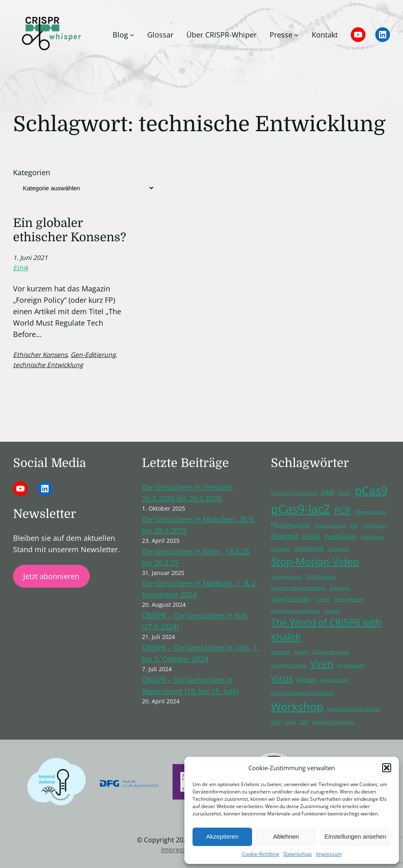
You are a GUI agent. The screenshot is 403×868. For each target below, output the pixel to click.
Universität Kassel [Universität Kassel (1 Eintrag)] (330, 652)
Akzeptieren (222, 836)
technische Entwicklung (48, 365)
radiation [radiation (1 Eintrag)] (281, 549)
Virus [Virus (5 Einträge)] (282, 678)
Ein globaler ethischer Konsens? (70, 230)
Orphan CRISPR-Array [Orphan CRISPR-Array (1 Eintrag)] (294, 493)
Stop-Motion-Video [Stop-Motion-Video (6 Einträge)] (315, 561)
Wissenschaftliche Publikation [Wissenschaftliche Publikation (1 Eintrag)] (302, 693)
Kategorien (32, 172)
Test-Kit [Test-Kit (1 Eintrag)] (332, 611)
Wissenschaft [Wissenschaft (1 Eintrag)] (335, 680)
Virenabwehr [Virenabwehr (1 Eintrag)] (351, 665)
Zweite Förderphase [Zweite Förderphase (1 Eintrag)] (333, 722)
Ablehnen (286, 836)
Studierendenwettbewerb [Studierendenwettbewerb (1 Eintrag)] (298, 588)
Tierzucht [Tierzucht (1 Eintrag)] (281, 652)
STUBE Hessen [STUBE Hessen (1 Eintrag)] (321, 577)
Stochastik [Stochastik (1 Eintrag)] (338, 549)
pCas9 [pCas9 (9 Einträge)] (371, 490)
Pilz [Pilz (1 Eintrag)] (354, 526)
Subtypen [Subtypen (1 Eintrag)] (340, 588)
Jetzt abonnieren (51, 576)
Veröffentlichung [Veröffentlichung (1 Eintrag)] (289, 665)
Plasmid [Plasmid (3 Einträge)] (285, 536)
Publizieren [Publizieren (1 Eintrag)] (372, 537)
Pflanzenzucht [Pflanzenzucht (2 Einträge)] (290, 525)
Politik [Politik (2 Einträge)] (311, 536)
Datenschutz (298, 854)
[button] (387, 768)
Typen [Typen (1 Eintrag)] (301, 652)
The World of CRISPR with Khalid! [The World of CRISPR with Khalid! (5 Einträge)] (326, 630)
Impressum (329, 854)
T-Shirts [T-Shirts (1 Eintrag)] (322, 599)
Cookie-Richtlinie (261, 854)
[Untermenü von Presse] (296, 35)
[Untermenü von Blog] (132, 35)
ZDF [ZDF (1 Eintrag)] (304, 722)
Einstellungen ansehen (355, 836)
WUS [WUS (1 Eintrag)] (276, 722)
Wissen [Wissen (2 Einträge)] (307, 679)
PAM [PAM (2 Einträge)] (328, 492)
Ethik (21, 268)
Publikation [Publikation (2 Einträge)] (340, 536)
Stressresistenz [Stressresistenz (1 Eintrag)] (287, 577)
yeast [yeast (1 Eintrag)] (290, 722)
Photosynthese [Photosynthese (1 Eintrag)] (330, 526)
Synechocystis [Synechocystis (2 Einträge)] (290, 599)
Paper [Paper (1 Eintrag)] (344, 493)
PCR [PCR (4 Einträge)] (342, 510)
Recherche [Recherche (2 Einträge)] (309, 548)
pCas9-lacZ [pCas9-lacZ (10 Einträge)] (301, 509)
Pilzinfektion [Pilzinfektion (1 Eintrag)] (375, 526)
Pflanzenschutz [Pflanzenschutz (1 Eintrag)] (370, 512)
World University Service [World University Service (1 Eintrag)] (354, 709)
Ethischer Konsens (40, 355)
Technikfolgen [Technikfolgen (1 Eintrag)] (349, 599)
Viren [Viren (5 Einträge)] (322, 664)
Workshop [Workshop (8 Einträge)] (297, 706)
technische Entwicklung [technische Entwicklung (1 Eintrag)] (296, 611)
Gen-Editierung (93, 355)
